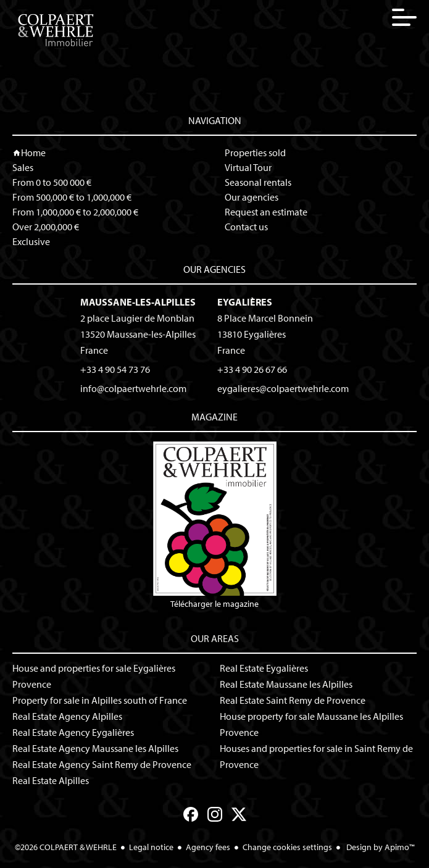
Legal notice (151, 847)
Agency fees (208, 847)
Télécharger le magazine (215, 525)
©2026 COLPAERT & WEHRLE (66, 847)
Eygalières (245, 302)
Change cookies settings (287, 847)
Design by (380, 847)
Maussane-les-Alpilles (138, 302)
